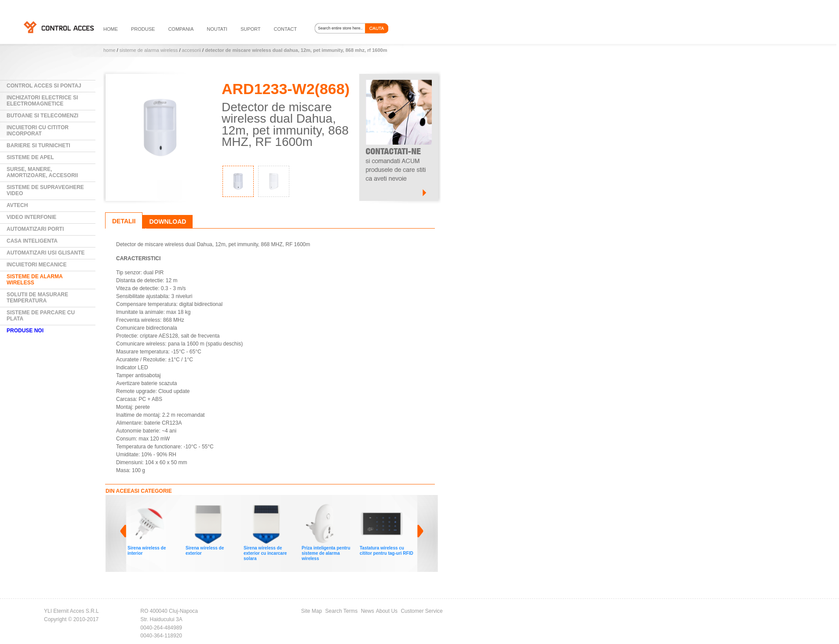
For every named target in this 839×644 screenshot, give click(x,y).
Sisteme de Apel (30, 157)
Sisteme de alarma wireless (149, 50)
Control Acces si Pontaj (44, 86)
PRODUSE (143, 29)
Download (168, 222)
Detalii (124, 221)
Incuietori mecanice (36, 265)
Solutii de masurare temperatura (37, 298)
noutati (217, 29)
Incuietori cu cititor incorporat (38, 131)
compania (181, 29)
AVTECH (17, 205)
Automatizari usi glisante (46, 253)
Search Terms (342, 611)
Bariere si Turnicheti (38, 146)
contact (285, 29)
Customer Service (421, 611)
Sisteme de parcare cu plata (41, 316)
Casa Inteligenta (32, 241)
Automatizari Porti (35, 229)
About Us (387, 611)
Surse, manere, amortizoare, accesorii (42, 172)
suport (251, 29)
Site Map (312, 611)
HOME (111, 29)
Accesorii (192, 50)
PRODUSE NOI (25, 331)
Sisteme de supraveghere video (45, 190)
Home (109, 50)
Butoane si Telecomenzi (42, 116)
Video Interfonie (31, 217)
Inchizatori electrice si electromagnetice (42, 101)
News (368, 611)
